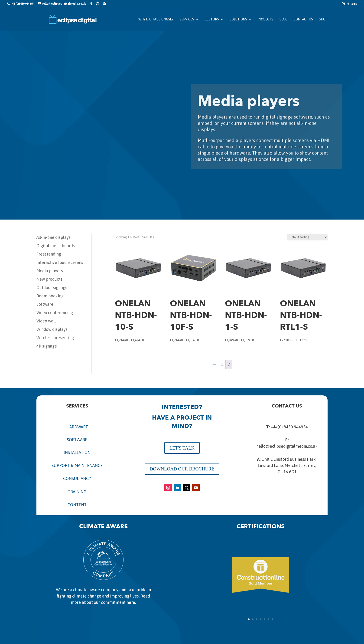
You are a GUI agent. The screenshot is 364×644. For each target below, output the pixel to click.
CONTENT (77, 505)
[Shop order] (307, 237)
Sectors (212, 19)
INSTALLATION (77, 452)
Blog (283, 19)
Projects (265, 19)
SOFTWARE (77, 440)
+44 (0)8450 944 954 (22, 4)
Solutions (238, 19)
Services (187, 19)
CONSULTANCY (77, 478)
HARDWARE (77, 427)
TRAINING (77, 492)
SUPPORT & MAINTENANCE (77, 465)
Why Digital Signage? (156, 19)
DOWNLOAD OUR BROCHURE (182, 469)
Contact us (303, 19)
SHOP (323, 19)
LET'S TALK (182, 448)
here (131, 602)
